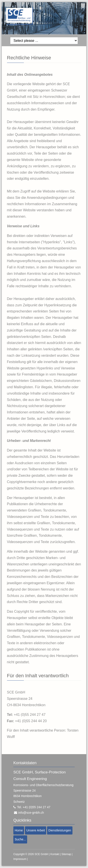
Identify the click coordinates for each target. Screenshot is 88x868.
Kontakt (55, 854)
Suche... (20, 839)
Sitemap (66, 854)
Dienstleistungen (60, 830)
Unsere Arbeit (36, 830)
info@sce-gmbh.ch (31, 813)
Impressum (20, 859)
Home (19, 830)
